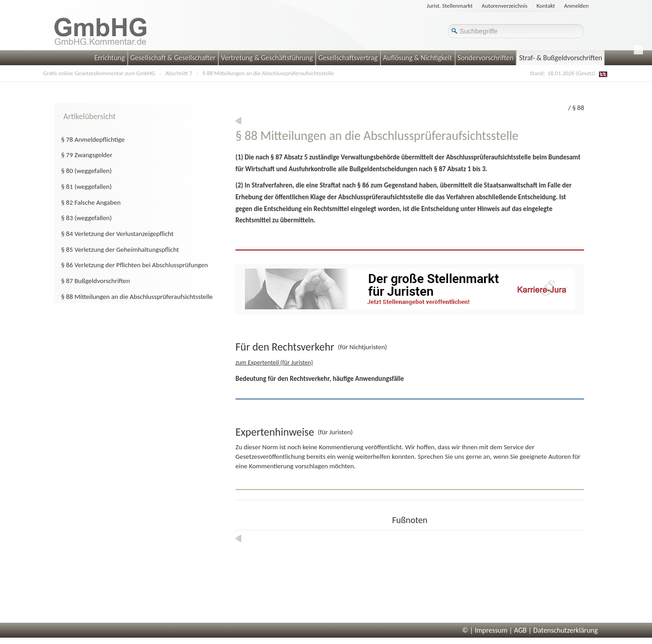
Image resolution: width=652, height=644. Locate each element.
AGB (520, 630)
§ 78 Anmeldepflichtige (93, 139)
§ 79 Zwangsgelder (87, 155)
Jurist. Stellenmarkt (450, 6)
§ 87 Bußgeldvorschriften (96, 281)
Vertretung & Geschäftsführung (267, 58)
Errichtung (109, 58)
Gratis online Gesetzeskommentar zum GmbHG (99, 73)
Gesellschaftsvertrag (348, 58)
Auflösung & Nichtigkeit (418, 58)
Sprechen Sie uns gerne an (454, 457)
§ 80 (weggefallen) (86, 171)
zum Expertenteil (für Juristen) (274, 363)
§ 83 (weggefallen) (86, 218)
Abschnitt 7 (179, 73)
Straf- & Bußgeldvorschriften (561, 58)
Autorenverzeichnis (505, 6)
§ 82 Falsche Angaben (91, 202)
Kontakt (546, 6)
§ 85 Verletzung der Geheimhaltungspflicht (120, 250)
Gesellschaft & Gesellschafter (173, 58)
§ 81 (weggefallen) (86, 187)
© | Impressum (485, 630)
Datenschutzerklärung (566, 630)
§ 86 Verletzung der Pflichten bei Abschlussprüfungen (134, 265)
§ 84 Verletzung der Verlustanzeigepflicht (117, 234)
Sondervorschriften (486, 58)
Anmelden (576, 6)
